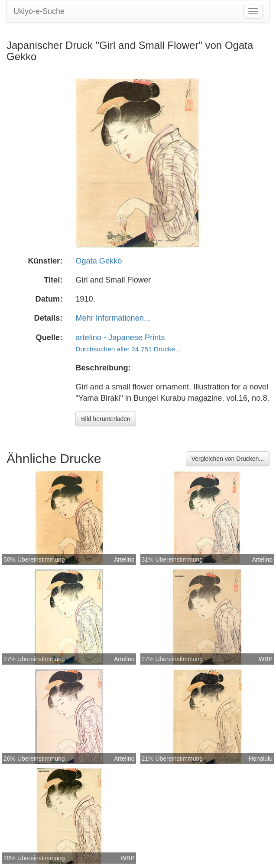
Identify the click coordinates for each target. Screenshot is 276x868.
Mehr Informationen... (113, 318)
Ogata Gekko (99, 261)
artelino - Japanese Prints (120, 338)
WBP (266, 659)
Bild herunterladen (106, 419)
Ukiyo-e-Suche (39, 11)
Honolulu (261, 759)
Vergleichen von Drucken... (228, 459)
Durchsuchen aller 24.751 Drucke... (128, 349)
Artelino (124, 559)
